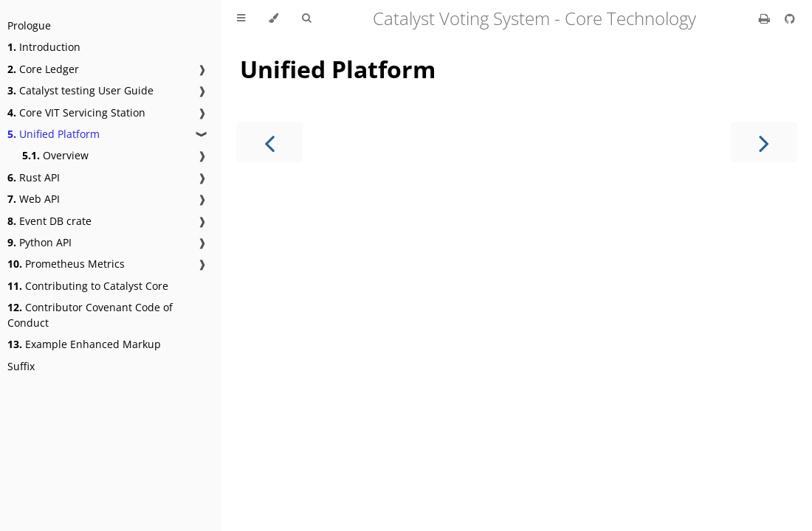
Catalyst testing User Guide (80, 90)
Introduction (44, 47)
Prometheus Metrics (66, 264)
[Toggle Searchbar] (306, 18)
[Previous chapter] (269, 142)
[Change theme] (273, 18)
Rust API (34, 177)
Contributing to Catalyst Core (88, 286)
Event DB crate (49, 221)
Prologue (29, 25)
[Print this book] (766, 18)
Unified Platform (54, 134)
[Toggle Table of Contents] (241, 18)
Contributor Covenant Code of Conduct (90, 315)
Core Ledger (43, 69)
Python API (39, 242)
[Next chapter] (764, 142)
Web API (34, 199)
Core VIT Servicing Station (76, 112)
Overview (55, 155)
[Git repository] (790, 18)
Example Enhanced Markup (84, 344)
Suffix (21, 366)
